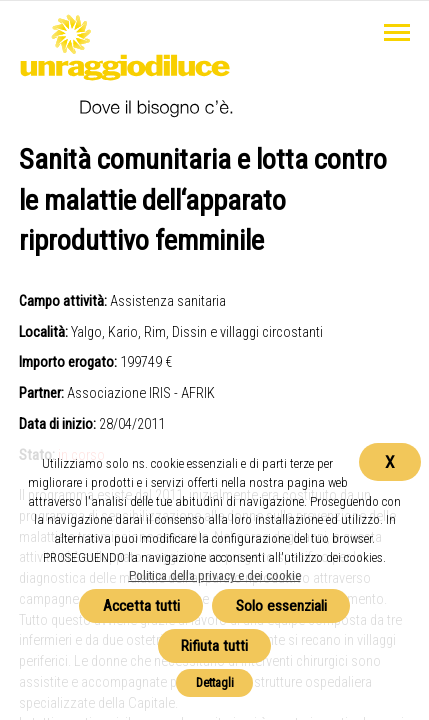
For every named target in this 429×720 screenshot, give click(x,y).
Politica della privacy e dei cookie (215, 575)
